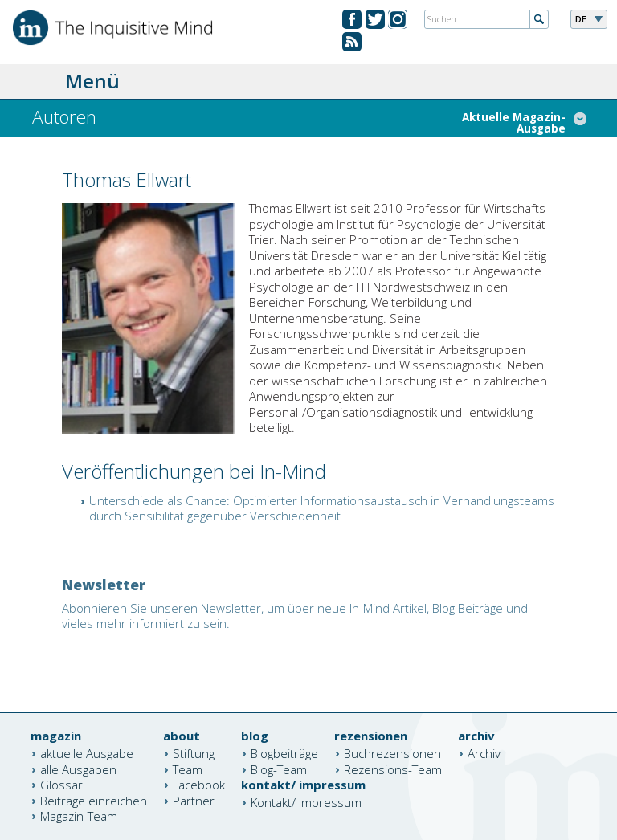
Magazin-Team (79, 816)
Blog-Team (279, 769)
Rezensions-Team (393, 769)
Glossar (61, 785)
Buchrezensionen (392, 753)
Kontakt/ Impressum (306, 802)
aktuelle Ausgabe (87, 753)
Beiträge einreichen (94, 800)
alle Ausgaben (78, 769)
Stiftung (194, 753)
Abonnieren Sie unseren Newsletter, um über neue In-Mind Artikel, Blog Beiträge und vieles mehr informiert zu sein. (295, 616)
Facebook (199, 785)
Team (188, 769)
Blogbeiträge (284, 753)
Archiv (484, 753)
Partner (194, 800)
